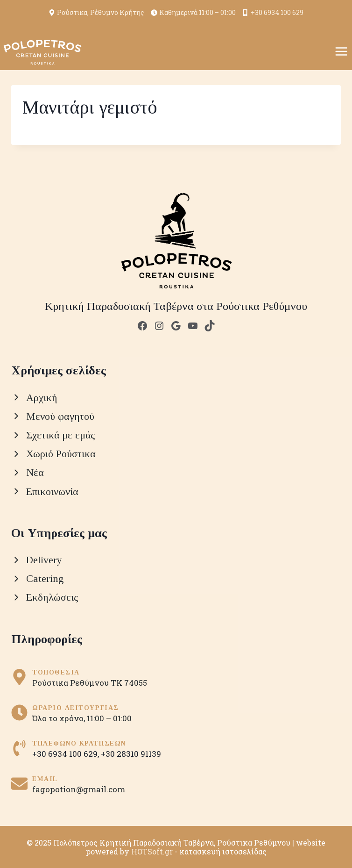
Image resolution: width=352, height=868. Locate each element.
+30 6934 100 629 (273, 12)
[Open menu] (341, 51)
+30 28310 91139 (131, 754)
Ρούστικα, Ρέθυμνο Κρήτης (96, 12)
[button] (19, 849)
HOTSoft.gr (152, 851)
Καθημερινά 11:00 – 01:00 (193, 12)
